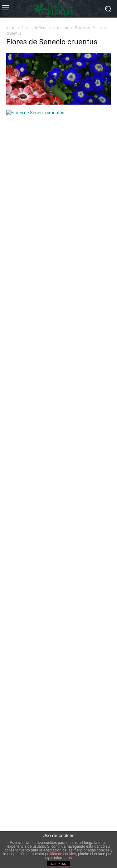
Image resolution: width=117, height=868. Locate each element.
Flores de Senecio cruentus (45, 28)
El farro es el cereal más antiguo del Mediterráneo (59, 307)
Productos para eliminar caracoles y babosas (54, 322)
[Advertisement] (53, 201)
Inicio (11, 28)
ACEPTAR (58, 864)
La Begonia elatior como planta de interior (51, 293)
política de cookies (61, 854)
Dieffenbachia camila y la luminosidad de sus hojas (60, 279)
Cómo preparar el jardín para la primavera (51, 336)
